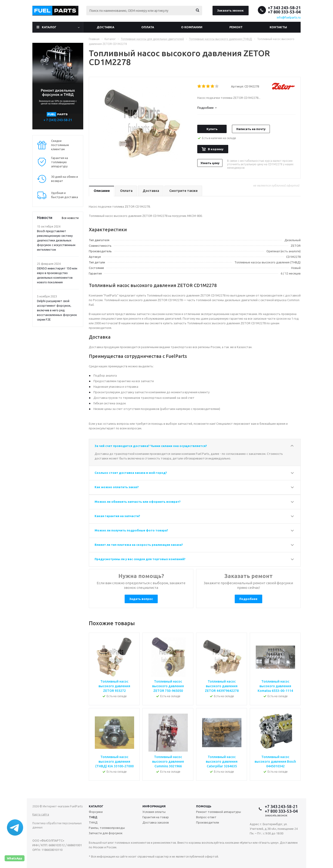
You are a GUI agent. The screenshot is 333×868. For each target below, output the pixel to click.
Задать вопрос (141, 599)
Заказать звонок (230, 10)
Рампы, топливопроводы (107, 828)
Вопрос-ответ (206, 817)
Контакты (278, 27)
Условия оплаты (154, 812)
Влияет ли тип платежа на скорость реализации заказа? (139, 545)
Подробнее (248, 599)
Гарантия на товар (156, 817)
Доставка (105, 27)
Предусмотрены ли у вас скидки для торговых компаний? (140, 559)
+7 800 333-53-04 (284, 12)
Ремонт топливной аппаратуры (219, 812)
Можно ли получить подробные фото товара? (131, 530)
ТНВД (93, 817)
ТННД (93, 822)
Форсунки (96, 812)
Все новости (70, 218)
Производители (208, 822)
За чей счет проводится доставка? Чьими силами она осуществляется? (151, 446)
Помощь (204, 806)
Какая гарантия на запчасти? (117, 516)
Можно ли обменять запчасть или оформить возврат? (138, 502)
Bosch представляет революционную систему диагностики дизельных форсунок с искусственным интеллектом (56, 240)
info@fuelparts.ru (289, 17)
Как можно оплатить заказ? (117, 487)
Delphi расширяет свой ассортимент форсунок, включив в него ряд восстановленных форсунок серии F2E (57, 310)
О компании (192, 27)
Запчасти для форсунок (106, 833)
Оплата (148, 27)
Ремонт (236, 27)
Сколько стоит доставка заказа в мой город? (131, 473)
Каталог (49, 27)
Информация (154, 806)
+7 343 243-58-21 (284, 8)
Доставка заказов (156, 822)
